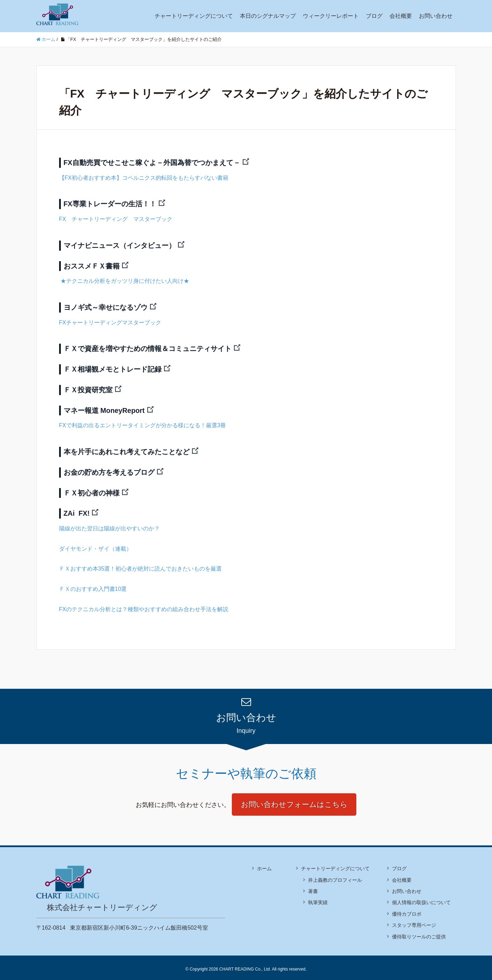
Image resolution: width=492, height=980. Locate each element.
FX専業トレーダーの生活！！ (110, 204)
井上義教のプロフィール (335, 877)
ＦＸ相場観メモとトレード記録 (113, 367)
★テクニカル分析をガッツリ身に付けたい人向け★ (124, 280)
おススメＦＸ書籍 (92, 265)
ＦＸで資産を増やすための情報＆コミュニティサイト (148, 347)
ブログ (374, 16)
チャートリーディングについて (194, 16)
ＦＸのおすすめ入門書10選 (93, 585)
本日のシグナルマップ (268, 16)
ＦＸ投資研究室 (88, 388)
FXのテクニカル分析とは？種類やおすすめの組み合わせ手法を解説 (144, 605)
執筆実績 (318, 899)
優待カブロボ (407, 911)
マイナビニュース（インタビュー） (120, 245)
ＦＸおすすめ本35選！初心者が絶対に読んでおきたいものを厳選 (141, 565)
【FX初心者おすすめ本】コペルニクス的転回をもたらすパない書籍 (144, 177)
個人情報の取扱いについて (421, 899)
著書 (313, 888)
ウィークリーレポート (331, 16)
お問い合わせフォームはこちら (294, 801)
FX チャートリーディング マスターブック (116, 219)
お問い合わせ (436, 16)
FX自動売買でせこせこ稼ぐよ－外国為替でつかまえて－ (152, 163)
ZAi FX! (77, 510)
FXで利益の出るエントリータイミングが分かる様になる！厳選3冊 (142, 423)
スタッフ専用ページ (414, 922)
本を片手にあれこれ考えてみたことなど (127, 449)
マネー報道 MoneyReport (104, 408)
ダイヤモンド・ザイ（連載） (95, 545)
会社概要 (401, 16)
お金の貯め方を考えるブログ (109, 470)
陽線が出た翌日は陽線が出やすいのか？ (109, 525)
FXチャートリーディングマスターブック (110, 321)
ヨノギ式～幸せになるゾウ (106, 306)
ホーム (264, 865)
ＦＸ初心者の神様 (92, 490)
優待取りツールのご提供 (419, 933)
